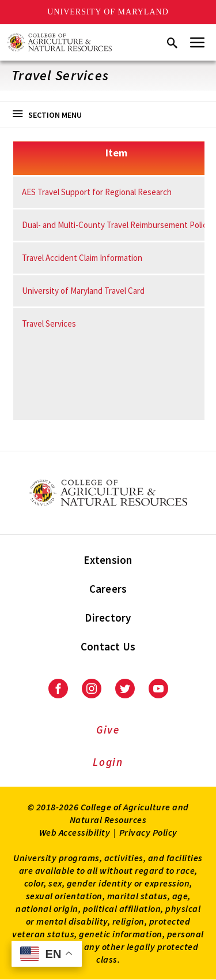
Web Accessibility (75, 832)
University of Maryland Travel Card (83, 291)
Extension (108, 560)
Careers (108, 589)
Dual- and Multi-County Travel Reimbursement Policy (116, 225)
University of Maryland (108, 12)
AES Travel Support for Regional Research (97, 192)
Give (108, 730)
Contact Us (108, 646)
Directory (108, 618)
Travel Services (49, 323)
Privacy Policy (148, 832)
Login (108, 762)
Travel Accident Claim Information (82, 258)
